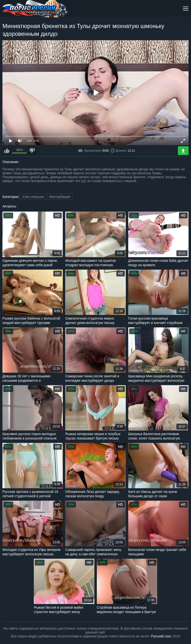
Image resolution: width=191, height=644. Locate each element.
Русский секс (161, 636)
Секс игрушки (33, 197)
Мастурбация (60, 197)
